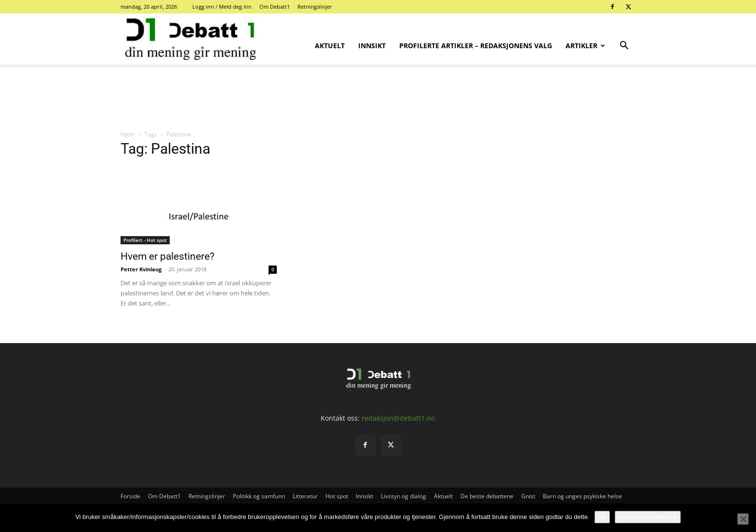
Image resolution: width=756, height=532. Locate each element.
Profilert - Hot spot (145, 240)
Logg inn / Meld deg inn (222, 7)
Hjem (128, 134)
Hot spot (337, 496)
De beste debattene (487, 496)
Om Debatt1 (275, 7)
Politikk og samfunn (259, 496)
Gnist (528, 496)
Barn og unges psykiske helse (582, 496)
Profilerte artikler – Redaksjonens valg (476, 46)
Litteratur (305, 496)
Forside (130, 496)
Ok (602, 517)
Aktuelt (330, 46)
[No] (743, 519)
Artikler (585, 46)
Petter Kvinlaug (141, 269)
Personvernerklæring (648, 517)
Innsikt (372, 46)
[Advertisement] (378, 98)
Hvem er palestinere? (168, 256)
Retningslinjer (315, 7)
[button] (624, 47)
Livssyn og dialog (404, 496)
